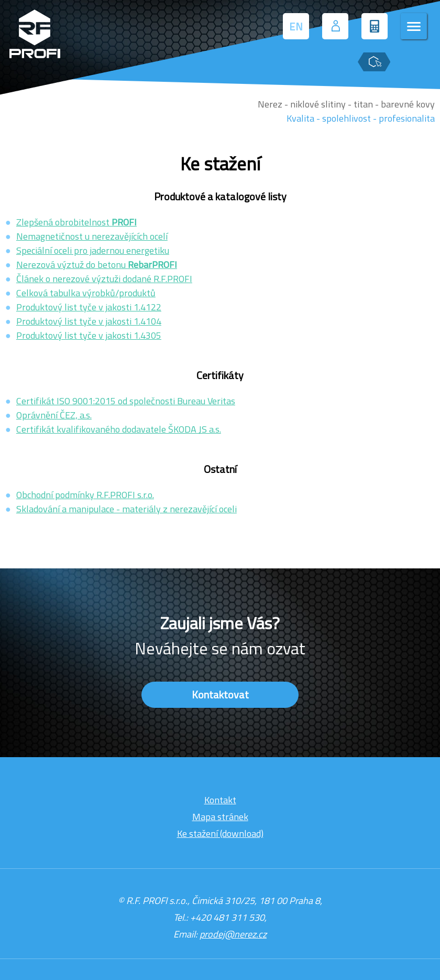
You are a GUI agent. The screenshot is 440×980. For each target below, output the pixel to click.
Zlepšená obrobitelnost (76, 222)
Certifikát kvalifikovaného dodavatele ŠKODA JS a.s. (119, 429)
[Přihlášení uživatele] (335, 26)
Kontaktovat (220, 694)
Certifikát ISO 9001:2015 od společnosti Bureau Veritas (126, 401)
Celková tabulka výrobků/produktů (86, 293)
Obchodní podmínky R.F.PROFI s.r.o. (85, 495)
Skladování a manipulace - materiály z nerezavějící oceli (126, 509)
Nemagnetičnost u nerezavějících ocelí (92, 236)
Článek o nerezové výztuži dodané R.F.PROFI (104, 279)
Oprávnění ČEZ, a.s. (54, 415)
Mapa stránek (220, 817)
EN (296, 26)
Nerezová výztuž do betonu (97, 265)
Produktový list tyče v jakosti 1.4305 (89, 335)
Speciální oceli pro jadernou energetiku (93, 250)
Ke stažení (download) (220, 833)
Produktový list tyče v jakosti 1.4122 (89, 307)
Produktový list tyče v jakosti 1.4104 (89, 321)
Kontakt (220, 800)
